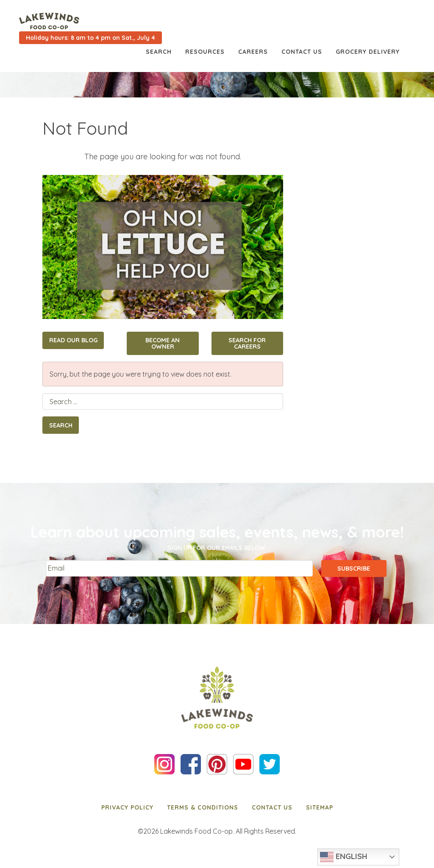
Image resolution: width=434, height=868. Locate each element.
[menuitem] (127, 807)
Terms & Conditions (203, 807)
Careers (253, 52)
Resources (205, 52)
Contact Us (302, 52)
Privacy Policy (127, 807)
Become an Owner (163, 343)
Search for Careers (247, 343)
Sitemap (320, 807)
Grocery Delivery (368, 52)
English (344, 857)
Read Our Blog (73, 340)
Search (159, 52)
